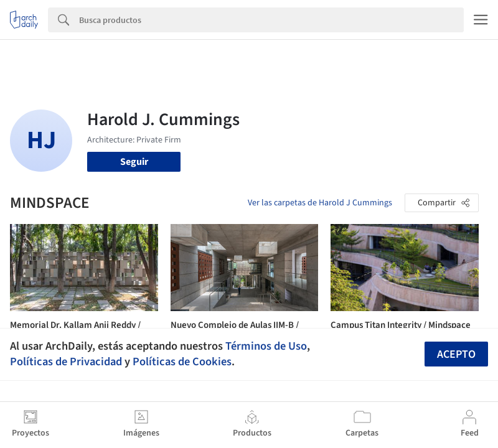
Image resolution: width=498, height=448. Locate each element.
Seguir (134, 162)
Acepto (456, 354)
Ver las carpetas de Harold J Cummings (320, 203)
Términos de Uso (266, 346)
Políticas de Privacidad (66, 362)
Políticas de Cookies (182, 362)
